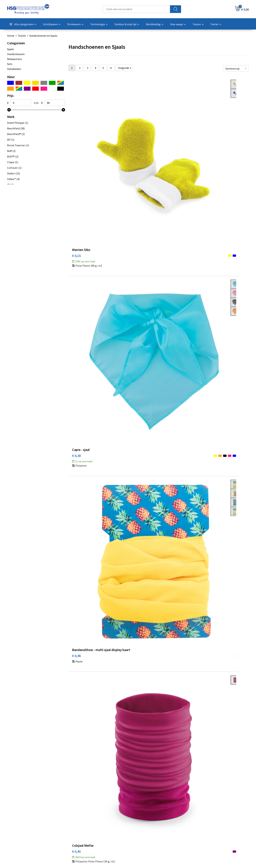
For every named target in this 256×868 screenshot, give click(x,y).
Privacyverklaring (202, 821)
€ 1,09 (76, 756)
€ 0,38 (137, 143)
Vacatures (138, 827)
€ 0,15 (76, 143)
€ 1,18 (137, 668)
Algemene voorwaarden (206, 811)
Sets (10, 64)
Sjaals (11, 49)
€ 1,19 (137, 585)
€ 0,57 (76, 318)
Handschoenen (16, 54)
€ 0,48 (137, 318)
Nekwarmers (15, 59)
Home (11, 36)
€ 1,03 (137, 492)
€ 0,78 (137, 405)
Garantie (137, 821)
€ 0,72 (197, 318)
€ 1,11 (197, 492)
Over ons (77, 811)
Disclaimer (198, 827)
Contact (137, 811)
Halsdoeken (14, 69)
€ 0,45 (76, 231)
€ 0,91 (76, 497)
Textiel (22, 36)
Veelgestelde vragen (84, 816)
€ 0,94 (76, 580)
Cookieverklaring (202, 816)
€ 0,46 (197, 148)
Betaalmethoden (142, 816)
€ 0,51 (197, 231)
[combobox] (136, 9)
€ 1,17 (197, 580)
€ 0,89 (197, 405)
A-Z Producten (81, 821)
